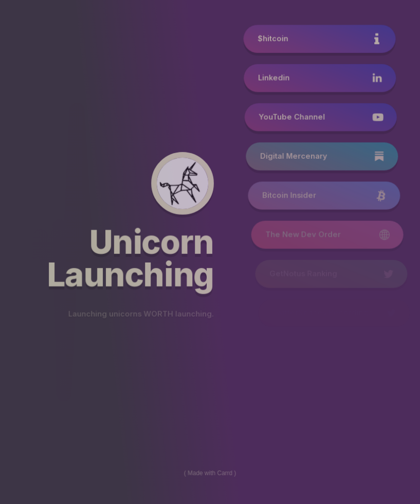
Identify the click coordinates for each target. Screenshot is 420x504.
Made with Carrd (210, 472)
